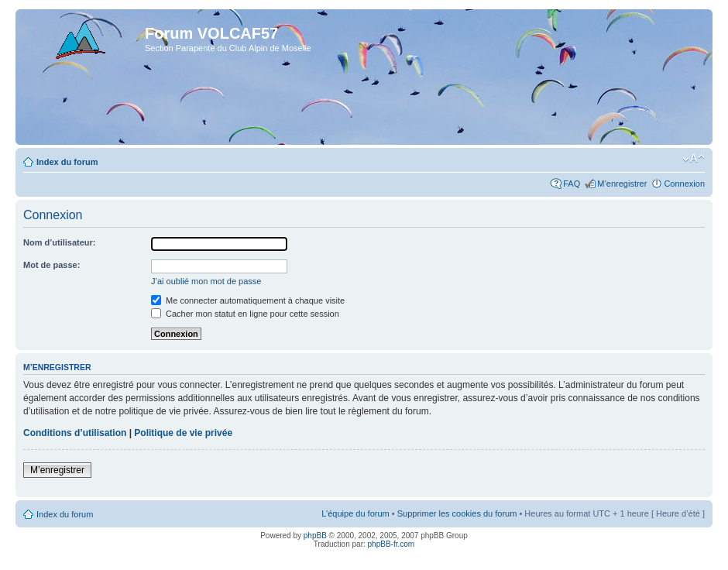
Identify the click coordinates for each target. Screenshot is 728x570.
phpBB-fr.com (391, 544)
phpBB (315, 536)
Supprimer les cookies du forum (457, 513)
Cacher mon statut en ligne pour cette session (245, 314)
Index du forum (67, 162)
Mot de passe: (52, 265)
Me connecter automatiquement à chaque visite (248, 300)
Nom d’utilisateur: (60, 242)
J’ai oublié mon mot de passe (206, 281)
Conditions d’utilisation (75, 433)
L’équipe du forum (355, 513)
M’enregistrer (622, 184)
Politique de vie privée (183, 433)
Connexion (684, 184)
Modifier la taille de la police (694, 159)
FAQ (572, 184)
